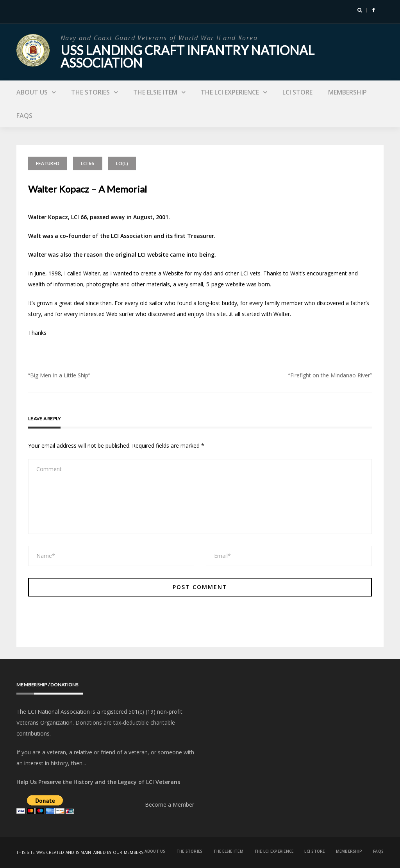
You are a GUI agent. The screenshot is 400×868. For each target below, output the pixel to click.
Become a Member (170, 805)
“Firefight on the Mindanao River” (330, 375)
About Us (32, 92)
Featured (48, 163)
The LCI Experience (230, 92)
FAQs (24, 116)
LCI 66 (88, 163)
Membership (347, 92)
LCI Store (297, 92)
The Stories (90, 92)
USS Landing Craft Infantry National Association (187, 56)
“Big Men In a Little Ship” (59, 375)
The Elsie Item (155, 92)
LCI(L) (122, 163)
